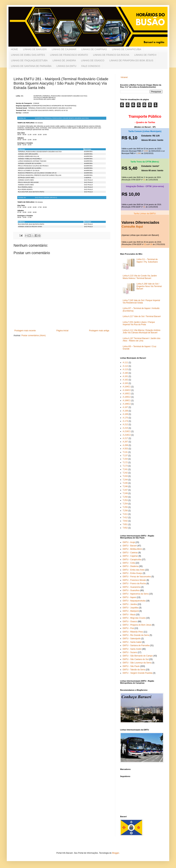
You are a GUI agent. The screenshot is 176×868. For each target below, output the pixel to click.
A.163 (125, 383)
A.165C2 (127, 397)
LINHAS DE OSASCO (93, 60)
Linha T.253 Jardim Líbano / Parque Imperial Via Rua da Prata (139, 323)
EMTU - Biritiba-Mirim (132, 549)
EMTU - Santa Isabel (132, 642)
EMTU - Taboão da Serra (134, 670)
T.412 (125, 517)
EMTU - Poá (128, 628)
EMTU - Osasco (130, 621)
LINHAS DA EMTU (66, 66)
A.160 (125, 373)
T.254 (125, 504)
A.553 (125, 449)
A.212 (125, 424)
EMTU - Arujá (129, 542)
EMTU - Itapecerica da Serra (136, 594)
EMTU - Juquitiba (131, 608)
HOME (14, 49)
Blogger (116, 853)
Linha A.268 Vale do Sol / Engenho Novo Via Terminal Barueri (149, 286)
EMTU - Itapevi (129, 597)
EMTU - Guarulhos (131, 590)
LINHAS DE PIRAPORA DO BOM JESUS (131, 60)
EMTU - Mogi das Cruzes (134, 618)
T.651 (125, 524)
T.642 (125, 521)
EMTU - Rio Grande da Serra (136, 635)
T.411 (125, 514)
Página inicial (62, 331)
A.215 (125, 428)
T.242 (125, 473)
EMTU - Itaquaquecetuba (134, 601)
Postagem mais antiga (99, 331)
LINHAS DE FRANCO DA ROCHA (111, 55)
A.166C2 (127, 404)
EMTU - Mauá (129, 615)
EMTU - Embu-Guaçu (132, 573)
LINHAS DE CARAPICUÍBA (127, 49)
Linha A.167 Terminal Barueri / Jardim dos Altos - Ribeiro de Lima (142, 340)
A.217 (125, 438)
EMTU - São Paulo (131, 666)
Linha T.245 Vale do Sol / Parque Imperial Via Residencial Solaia (141, 302)
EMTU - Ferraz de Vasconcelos (137, 577)
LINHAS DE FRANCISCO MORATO (69, 55)
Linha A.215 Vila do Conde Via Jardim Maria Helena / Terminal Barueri (140, 277)
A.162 (125, 380)
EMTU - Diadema (131, 566)
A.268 (125, 445)
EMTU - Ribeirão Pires (133, 632)
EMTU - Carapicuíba (132, 560)
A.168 (125, 411)
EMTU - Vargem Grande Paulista (137, 673)
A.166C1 (127, 400)
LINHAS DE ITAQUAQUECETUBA (29, 60)
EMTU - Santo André (132, 649)
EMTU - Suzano (130, 652)
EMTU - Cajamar (130, 556)
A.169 (125, 414)
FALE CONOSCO (91, 66)
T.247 (125, 490)
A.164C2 (127, 390)
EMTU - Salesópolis (132, 639)
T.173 (125, 466)
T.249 (125, 493)
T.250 (125, 497)
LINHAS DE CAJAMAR (64, 49)
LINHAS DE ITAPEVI (145, 55)
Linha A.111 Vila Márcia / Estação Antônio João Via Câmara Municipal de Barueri (142, 331)
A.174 (125, 421)
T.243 (125, 476)
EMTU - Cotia (129, 563)
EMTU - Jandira (130, 604)
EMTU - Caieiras (130, 553)
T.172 (125, 462)
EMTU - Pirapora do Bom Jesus (137, 625)
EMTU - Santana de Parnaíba (136, 645)
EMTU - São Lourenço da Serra (137, 663)
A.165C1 (127, 394)
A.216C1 (127, 431)
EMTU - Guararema (132, 587)
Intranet (124, 77)
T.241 (125, 469)
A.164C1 (127, 387)
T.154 (125, 459)
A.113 (125, 369)
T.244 (125, 480)
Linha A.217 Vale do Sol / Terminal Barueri (142, 316)
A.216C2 (127, 435)
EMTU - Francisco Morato (134, 580)
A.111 (125, 362)
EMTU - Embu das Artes (134, 570)
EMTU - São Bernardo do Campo (138, 656)
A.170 (125, 418)
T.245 (125, 483)
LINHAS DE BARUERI (35, 49)
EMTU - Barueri (130, 546)
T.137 (125, 456)
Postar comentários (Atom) (34, 335)
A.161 (125, 376)
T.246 (125, 486)
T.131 (125, 452)
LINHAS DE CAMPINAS (94, 49)
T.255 (125, 507)
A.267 (125, 442)
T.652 (125, 528)
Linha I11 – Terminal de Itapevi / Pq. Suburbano (147, 261)
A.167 (125, 407)
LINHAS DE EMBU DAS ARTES (28, 55)
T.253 (125, 500)
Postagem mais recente (25, 331)
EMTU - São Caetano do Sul (136, 659)
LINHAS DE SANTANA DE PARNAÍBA (31, 66)
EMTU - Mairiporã (131, 611)
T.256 (125, 511)
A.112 (125, 366)
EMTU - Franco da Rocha (134, 584)
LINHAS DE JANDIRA (64, 60)
